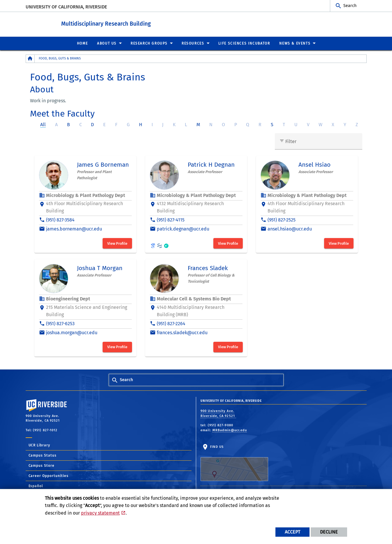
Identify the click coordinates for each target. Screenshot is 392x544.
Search (350, 6)
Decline (329, 532)
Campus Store (42, 465)
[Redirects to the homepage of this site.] (30, 58)
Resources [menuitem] (193, 43)
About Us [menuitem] (107, 43)
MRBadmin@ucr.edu (230, 430)
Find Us (234, 463)
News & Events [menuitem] (295, 43)
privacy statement (100, 513)
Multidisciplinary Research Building (127, 23)
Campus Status (43, 455)
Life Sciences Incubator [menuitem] (244, 43)
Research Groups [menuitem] (149, 43)
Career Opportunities (49, 476)
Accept (292, 532)
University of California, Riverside (66, 7)
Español (36, 486)
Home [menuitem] (82, 43)
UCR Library (39, 445)
